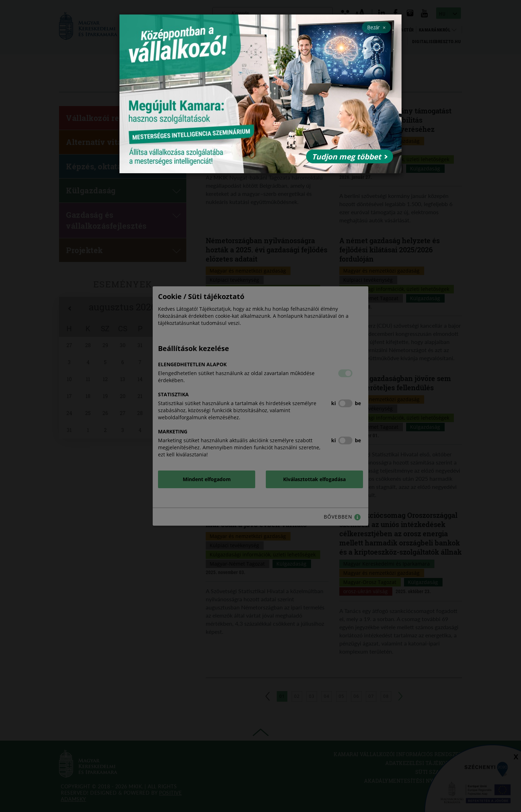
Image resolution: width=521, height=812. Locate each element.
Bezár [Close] (376, 27)
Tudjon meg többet (350, 157)
